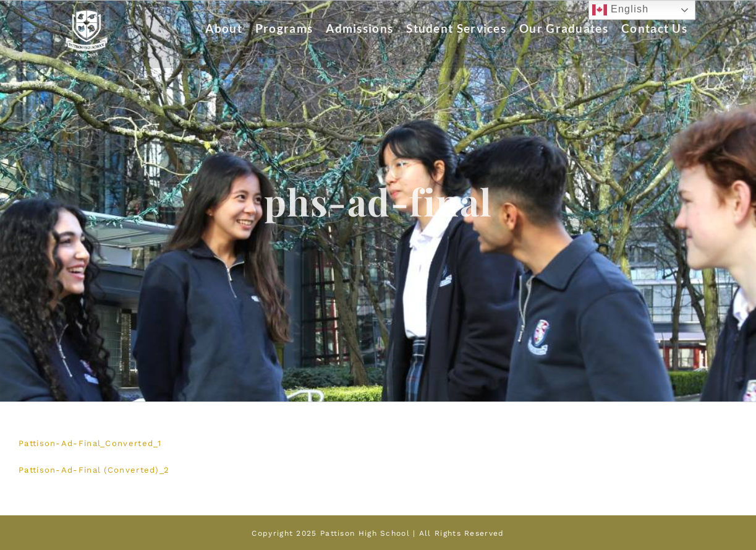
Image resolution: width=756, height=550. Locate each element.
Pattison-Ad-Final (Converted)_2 (94, 470)
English (620, 10)
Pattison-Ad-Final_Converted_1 (90, 443)
